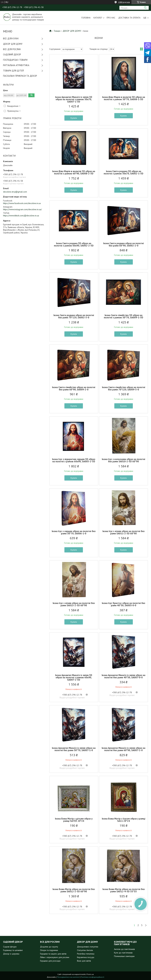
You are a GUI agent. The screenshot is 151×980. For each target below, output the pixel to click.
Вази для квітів (84, 961)
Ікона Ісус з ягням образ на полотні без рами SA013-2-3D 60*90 (74, 604)
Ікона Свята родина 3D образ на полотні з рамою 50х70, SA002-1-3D (123, 172)
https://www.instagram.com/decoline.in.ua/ (22, 209)
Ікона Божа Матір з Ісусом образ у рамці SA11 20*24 (124, 820)
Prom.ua (90, 974)
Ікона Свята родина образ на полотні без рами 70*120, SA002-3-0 (74, 316)
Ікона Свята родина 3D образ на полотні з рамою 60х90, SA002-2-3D (74, 244)
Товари (57, 31)
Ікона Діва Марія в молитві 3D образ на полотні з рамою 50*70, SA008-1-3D (124, 98)
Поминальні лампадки (124, 956)
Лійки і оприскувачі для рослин (55, 957)
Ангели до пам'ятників (124, 949)
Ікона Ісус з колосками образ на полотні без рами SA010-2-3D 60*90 (123, 460)
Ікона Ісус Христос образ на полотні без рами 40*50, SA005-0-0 (123, 604)
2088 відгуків (124, 2)
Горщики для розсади (50, 961)
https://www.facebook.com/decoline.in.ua (22, 203)
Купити (74, 118)
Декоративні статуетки (88, 947)
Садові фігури (10, 947)
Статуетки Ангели (85, 950)
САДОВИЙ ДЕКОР (12, 54)
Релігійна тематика (86, 954)
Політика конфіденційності (92, 977)
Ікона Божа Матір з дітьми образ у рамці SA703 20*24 (74, 820)
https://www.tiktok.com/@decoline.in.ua (21, 216)
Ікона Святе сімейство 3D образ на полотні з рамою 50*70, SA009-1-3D (123, 316)
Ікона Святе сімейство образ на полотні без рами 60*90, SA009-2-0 (74, 388)
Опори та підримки (49, 950)
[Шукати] (145, 8)
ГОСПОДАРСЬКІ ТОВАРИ (15, 60)
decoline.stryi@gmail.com (15, 192)
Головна (86, 18)
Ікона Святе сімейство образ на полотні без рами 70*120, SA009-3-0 (124, 388)
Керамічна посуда (86, 957)
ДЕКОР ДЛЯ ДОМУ (13, 44)
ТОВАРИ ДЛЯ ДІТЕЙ (13, 71)
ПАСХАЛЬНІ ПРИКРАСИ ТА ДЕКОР (20, 76)
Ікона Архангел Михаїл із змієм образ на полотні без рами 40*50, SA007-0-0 (123, 676)
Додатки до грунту (49, 947)
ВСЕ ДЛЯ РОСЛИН (12, 49)
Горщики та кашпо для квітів (53, 954)
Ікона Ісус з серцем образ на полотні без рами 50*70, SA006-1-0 (74, 532)
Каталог (98, 18)
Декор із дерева (11, 954)
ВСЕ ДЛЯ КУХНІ (11, 38)
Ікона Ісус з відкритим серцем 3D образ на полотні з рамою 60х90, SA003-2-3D (74, 460)
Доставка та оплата (129, 18)
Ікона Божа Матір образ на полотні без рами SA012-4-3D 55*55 (124, 890)
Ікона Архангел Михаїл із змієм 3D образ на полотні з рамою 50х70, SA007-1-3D (74, 99)
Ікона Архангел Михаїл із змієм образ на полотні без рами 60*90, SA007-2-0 (123, 749)
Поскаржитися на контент (68, 977)
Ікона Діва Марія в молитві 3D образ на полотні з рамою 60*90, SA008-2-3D (74, 172)
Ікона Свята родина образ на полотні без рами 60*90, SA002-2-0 (123, 244)
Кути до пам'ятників (123, 953)
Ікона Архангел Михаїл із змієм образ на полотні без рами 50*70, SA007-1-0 (74, 749)
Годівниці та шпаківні (13, 950)
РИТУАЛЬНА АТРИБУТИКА (16, 65)
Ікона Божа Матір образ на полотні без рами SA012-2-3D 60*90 (74, 890)
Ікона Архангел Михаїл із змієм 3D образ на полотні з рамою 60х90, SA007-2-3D (74, 677)
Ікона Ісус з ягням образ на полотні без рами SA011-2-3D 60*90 (123, 532)
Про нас (111, 18)
